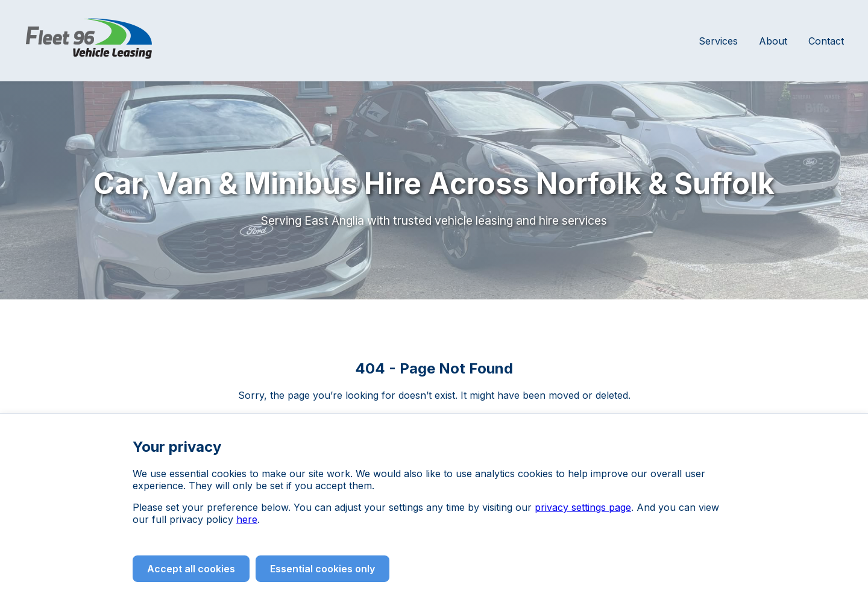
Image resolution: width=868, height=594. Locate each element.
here (247, 519)
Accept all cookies (191, 569)
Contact (826, 41)
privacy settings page (583, 507)
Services (718, 41)
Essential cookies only (322, 569)
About (773, 41)
